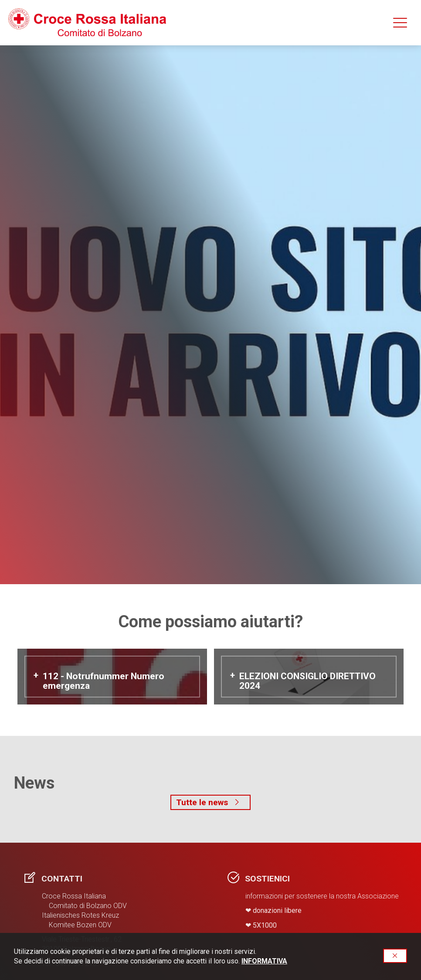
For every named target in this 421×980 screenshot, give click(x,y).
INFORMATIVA (264, 961)
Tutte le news (210, 802)
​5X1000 (265, 925)
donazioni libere (277, 910)
